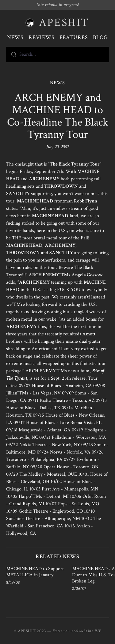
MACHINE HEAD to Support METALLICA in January (35, 572)
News (15, 37)
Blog (101, 37)
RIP (98, 631)
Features (74, 37)
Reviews (41, 37)
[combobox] (57, 54)
